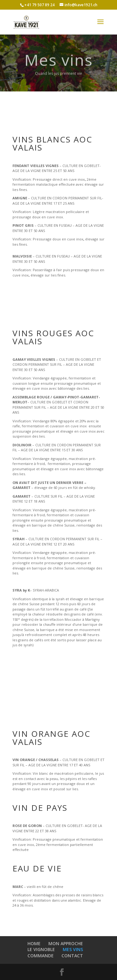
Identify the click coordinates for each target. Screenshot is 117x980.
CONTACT (72, 956)
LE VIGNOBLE (41, 949)
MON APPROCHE (66, 943)
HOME (34, 943)
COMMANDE (41, 956)
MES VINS (73, 949)
